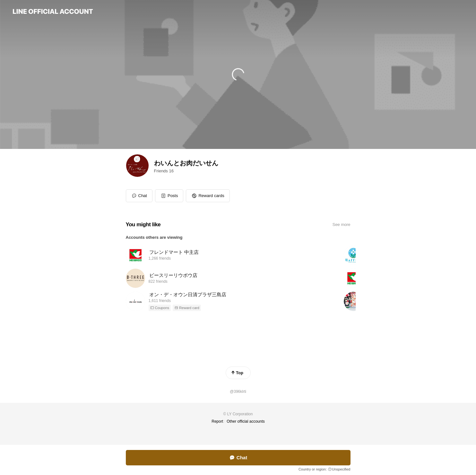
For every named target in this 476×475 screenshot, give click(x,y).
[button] (169, 196)
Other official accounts (246, 421)
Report (217, 421)
